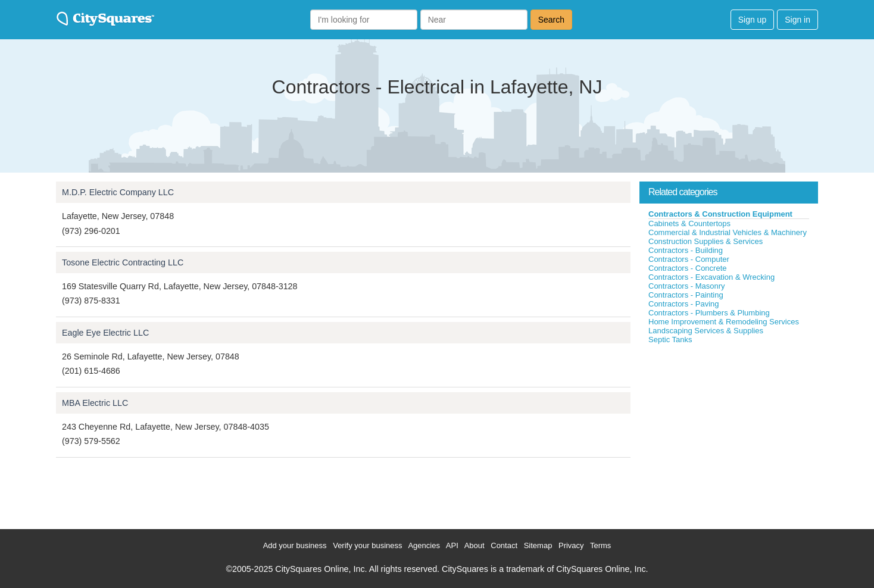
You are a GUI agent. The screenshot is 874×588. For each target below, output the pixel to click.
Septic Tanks (670, 340)
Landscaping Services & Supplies (706, 331)
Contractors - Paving (684, 304)
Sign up (752, 20)
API (452, 545)
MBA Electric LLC (95, 403)
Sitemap (538, 545)
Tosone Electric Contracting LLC (123, 262)
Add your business (295, 545)
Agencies (424, 545)
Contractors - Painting (686, 295)
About (475, 545)
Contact (504, 545)
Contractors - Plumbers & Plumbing (709, 313)
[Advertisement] (729, 434)
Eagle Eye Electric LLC (105, 333)
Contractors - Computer (689, 259)
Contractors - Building (686, 250)
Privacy (571, 545)
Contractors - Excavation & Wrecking (711, 277)
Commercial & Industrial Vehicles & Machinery (728, 232)
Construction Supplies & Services (706, 241)
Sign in (797, 20)
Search (551, 20)
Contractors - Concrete (688, 268)
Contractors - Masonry (687, 286)
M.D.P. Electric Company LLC (118, 192)
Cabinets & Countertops (689, 223)
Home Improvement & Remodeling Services (724, 322)
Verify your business (367, 545)
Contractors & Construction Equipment (720, 214)
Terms (600, 545)
